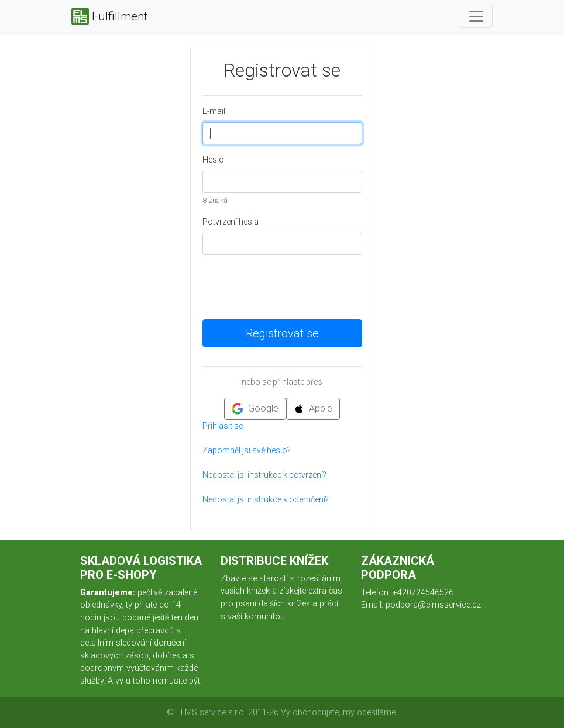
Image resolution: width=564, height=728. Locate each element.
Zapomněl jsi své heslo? (247, 450)
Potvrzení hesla (231, 222)
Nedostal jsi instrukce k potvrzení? (264, 475)
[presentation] (291, 287)
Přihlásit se (223, 426)
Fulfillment (109, 16)
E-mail (214, 111)
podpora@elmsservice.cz (433, 605)
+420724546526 (423, 593)
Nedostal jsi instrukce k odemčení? (266, 499)
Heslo (213, 160)
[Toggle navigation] (476, 16)
